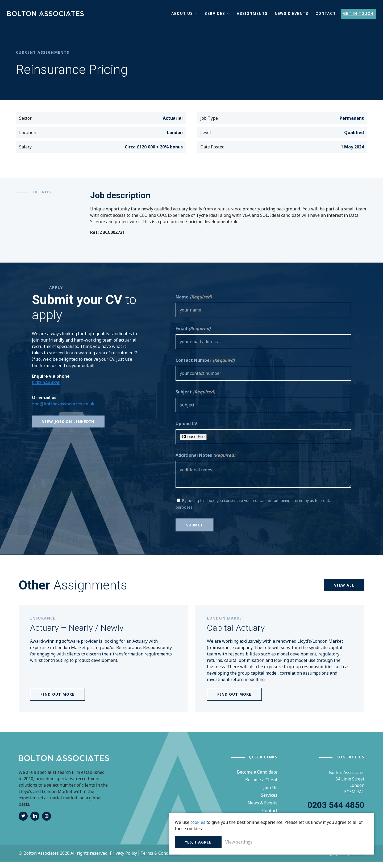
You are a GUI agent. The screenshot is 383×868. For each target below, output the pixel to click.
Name (194, 303)
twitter (23, 823)
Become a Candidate (257, 778)
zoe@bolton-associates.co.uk (63, 410)
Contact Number (205, 367)
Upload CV (186, 430)
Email (193, 335)
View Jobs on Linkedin (68, 428)
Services (269, 801)
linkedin (35, 823)
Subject (195, 398)
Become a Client (261, 786)
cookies (293, 815)
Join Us (270, 794)
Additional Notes (205, 462)
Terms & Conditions (160, 859)
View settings (334, 841)
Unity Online (352, 859)
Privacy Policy (123, 859)
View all (344, 591)
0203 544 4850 (46, 389)
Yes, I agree (293, 842)
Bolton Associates (48, 17)
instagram (47, 823)
